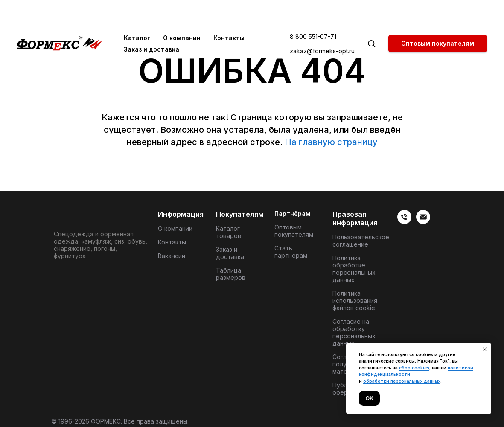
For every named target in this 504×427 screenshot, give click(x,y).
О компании (182, 9)
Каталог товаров (229, 232)
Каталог (137, 9)
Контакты (229, 9)
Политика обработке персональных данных (354, 269)
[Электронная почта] (423, 222)
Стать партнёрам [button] (291, 252)
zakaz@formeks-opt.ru (322, 22)
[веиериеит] (404, 222)
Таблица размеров (231, 274)
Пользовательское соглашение (361, 241)
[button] (371, 14)
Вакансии (172, 256)
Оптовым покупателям (294, 231)
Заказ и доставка (151, 20)
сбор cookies (414, 368)
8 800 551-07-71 (313, 7)
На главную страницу (331, 142)
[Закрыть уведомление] (485, 349)
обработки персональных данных (402, 381)
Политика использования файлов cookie (355, 301)
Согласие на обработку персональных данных (354, 332)
